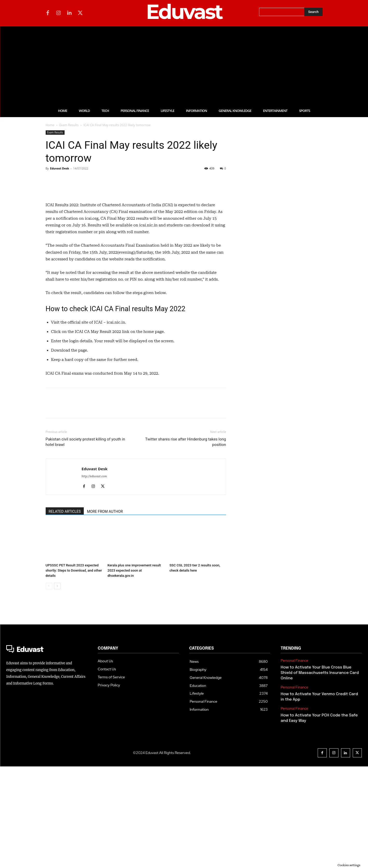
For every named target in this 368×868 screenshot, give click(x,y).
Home (50, 125)
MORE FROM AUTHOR (105, 613)
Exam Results (69, 125)
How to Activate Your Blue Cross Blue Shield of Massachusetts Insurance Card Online (320, 774)
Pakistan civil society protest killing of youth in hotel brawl (85, 543)
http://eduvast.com (94, 578)
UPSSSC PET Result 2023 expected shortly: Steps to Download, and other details (74, 672)
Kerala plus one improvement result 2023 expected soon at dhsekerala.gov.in (134, 672)
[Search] (313, 12)
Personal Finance (294, 762)
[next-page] (57, 688)
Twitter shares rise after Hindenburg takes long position (186, 543)
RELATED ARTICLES (65, 613)
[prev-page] (49, 688)
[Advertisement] (184, 65)
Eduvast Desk (60, 168)
